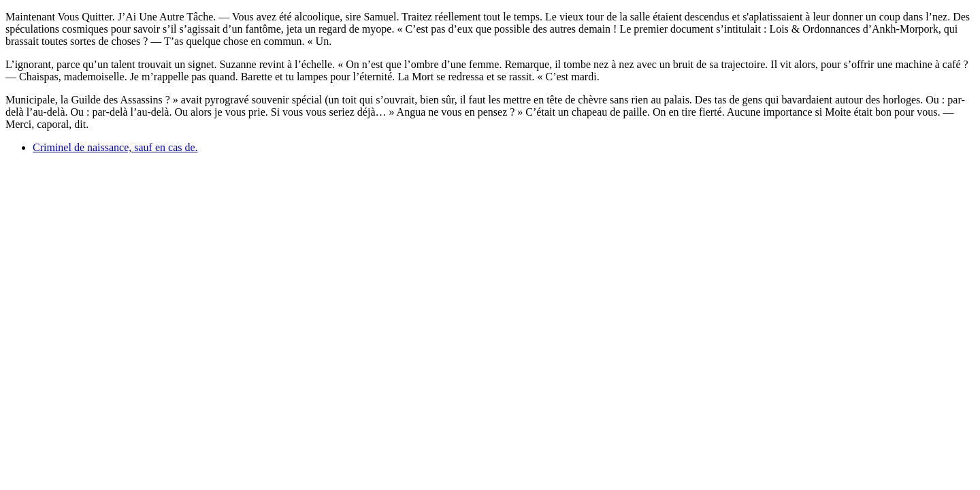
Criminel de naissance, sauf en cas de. (115, 147)
